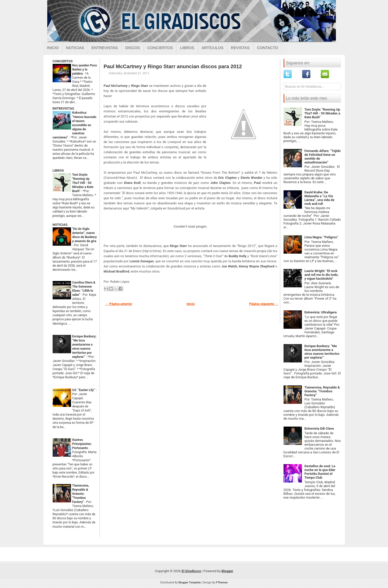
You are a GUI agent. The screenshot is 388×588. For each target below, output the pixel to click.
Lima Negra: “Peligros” (321, 237)
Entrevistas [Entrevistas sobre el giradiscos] (105, 48)
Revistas (240, 48)
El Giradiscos (191, 571)
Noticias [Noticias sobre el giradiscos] (75, 48)
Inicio (53, 48)
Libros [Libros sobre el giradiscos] (187, 48)
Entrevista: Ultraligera (321, 312)
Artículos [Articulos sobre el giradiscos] (213, 48)
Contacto (268, 48)
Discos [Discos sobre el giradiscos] (133, 48)
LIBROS (58, 170)
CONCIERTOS (63, 61)
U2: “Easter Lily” (84, 390)
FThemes (222, 583)
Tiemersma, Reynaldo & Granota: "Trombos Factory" (81, 494)
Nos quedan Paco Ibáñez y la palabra (85, 69)
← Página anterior (119, 304)
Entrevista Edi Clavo (319, 428)
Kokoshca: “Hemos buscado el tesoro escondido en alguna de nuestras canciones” (75, 125)
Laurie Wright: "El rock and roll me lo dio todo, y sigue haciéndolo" (321, 275)
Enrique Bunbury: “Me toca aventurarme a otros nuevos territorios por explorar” (322, 352)
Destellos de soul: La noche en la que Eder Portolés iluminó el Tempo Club (320, 472)
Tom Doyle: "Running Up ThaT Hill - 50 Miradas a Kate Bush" (83, 183)
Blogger (227, 571)
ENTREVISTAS (63, 108)
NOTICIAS (60, 225)
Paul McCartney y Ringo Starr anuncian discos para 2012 (173, 66)
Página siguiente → (264, 304)
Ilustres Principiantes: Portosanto (82, 444)
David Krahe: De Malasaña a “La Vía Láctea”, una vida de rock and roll (319, 198)
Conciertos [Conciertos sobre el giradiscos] (160, 48)
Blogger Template (190, 583)
